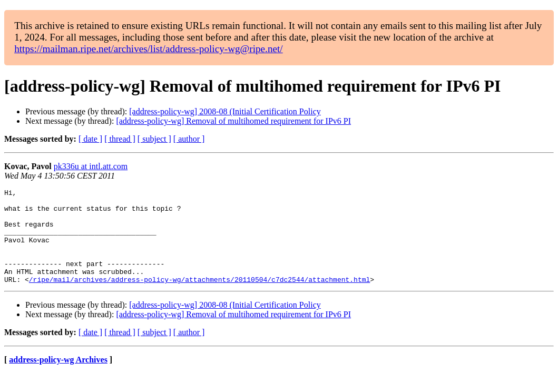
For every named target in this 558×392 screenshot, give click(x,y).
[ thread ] (120, 139)
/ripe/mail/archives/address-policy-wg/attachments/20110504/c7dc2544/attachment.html (199, 298)
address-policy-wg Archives (58, 379)
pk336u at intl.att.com (91, 166)
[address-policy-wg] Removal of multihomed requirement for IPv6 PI (233, 121)
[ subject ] (154, 139)
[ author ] (189, 139)
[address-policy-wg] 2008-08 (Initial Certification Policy (225, 111)
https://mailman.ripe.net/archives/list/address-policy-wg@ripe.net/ (149, 49)
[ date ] (90, 139)
